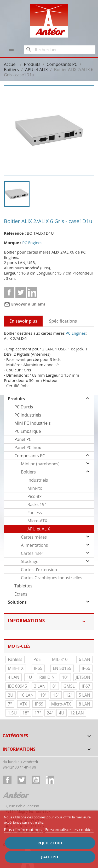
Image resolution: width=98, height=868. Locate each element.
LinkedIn (50, 780)
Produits (16, 399)
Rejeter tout (50, 843)
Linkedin (32, 292)
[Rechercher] (60, 50)
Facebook (7, 780)
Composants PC (30, 456)
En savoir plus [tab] (23, 321)
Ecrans (21, 594)
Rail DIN (47, 677)
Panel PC (23, 439)
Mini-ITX (16, 668)
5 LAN (84, 695)
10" (65, 677)
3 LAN (40, 686)
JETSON (83, 677)
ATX (23, 704)
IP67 (86, 686)
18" (26, 713)
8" (55, 686)
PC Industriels (28, 415)
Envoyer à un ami (24, 304)
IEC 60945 (17, 686)
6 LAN (84, 659)
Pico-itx (34, 496)
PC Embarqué (28, 431)
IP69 (39, 704)
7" (10, 704)
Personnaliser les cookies (69, 830)
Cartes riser (32, 553)
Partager (9, 292)
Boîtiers (28, 472)
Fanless (35, 513)
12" (69, 695)
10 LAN (27, 695)
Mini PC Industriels (33, 423)
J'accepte (50, 857)
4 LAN (14, 677)
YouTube (36, 780)
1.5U (12, 713)
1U (29, 677)
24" (50, 713)
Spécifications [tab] (63, 321)
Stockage (30, 561)
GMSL (69, 686)
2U (11, 695)
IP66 (86, 668)
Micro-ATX (37, 521)
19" (43, 695)
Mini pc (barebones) (40, 464)
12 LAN (77, 713)
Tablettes (23, 586)
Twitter (22, 780)
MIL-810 (60, 659)
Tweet (21, 292)
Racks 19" (37, 504)
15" (56, 695)
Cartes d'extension (39, 570)
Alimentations (34, 545)
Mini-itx (35, 488)
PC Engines (32, 243)
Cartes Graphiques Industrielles (52, 578)
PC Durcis (24, 407)
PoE (37, 659)
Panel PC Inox (28, 448)
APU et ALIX (39, 529)
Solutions (17, 602)
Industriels (38, 480)
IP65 (38, 668)
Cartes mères (34, 537)
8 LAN (84, 704)
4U (62, 713)
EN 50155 (62, 668)
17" (38, 713)
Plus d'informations (23, 830)
